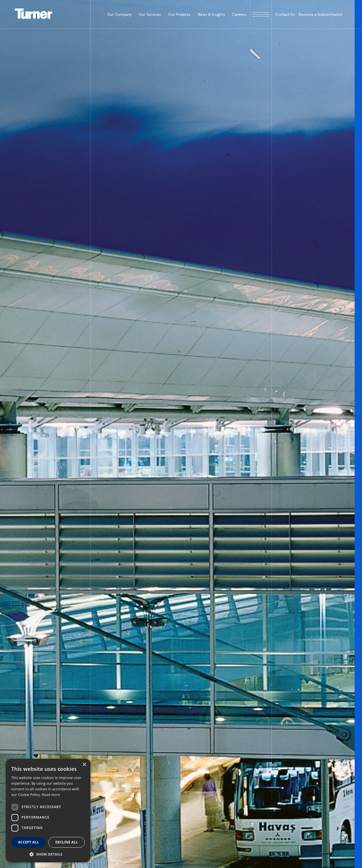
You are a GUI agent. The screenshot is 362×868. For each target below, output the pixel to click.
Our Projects (179, 14)
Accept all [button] (29, 842)
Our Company (119, 14)
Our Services (150, 14)
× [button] (84, 765)
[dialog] (48, 811)
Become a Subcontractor (321, 14)
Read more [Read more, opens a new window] (51, 795)
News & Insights (211, 14)
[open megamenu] (261, 14)
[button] (48, 854)
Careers (239, 14)
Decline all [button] (67, 842)
